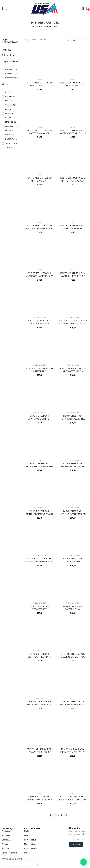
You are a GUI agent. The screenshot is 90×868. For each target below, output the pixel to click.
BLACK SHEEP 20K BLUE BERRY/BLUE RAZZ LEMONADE (39, 322)
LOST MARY (11, 126)
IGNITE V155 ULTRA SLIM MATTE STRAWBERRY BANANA (73, 227)
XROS (9, 148)
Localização (7, 840)
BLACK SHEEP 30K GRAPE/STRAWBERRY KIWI (39, 465)
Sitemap (5, 849)
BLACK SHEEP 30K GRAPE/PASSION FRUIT (39, 417)
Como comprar (8, 831)
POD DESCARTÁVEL (11, 41)
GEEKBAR (11, 105)
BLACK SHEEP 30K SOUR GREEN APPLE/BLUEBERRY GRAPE (39, 560)
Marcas (27, 853)
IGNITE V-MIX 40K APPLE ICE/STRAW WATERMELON (73, 798)
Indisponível (11, 78)
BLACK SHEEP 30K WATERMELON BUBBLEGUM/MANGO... (73, 608)
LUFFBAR (10, 130)
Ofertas (27, 836)
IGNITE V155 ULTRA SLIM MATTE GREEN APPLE (73, 84)
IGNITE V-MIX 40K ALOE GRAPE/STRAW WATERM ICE (39, 798)
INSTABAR (11, 118)
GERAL (9, 109)
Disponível (11, 69)
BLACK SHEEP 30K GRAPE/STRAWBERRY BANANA (73, 418)
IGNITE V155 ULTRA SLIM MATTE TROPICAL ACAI (73, 179)
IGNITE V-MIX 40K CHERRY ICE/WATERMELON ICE (39, 751)
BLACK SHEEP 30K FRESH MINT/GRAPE (39, 370)
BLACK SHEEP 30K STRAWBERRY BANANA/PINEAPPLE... (73, 560)
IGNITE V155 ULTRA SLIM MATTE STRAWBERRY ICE (39, 227)
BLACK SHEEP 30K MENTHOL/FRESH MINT (39, 655)
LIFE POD (11, 122)
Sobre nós (6, 836)
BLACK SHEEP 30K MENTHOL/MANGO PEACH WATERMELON (39, 513)
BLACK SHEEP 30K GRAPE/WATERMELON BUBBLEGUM (73, 465)
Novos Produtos (31, 840)
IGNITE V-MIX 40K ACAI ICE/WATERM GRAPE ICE (73, 751)
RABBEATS (11, 139)
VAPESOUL (6, 50)
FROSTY (10, 101)
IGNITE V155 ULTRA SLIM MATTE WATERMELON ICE (73, 132)
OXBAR (9, 135)
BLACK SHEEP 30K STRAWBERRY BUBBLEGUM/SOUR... (39, 608)
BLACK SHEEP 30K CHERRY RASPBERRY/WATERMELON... (73, 322)
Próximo (66, 815)
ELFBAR (10, 96)
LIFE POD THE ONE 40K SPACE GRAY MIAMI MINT (39, 703)
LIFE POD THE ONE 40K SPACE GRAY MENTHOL (73, 655)
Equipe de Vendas (32, 849)
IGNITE (10, 113)
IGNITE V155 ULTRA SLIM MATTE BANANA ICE (39, 132)
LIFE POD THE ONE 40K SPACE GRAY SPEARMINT (73, 703)
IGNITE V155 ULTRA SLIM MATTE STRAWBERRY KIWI (39, 275)
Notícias (28, 831)
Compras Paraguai (10, 853)
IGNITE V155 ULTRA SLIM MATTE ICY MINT (39, 179)
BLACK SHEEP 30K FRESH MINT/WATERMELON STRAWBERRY (73, 370)
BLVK (9, 92)
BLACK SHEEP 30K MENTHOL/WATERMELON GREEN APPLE (73, 513)
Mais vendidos (30, 844)
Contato (5, 844)
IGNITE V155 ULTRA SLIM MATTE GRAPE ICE (39, 84)
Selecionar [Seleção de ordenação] (77, 40)
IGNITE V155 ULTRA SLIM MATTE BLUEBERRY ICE (73, 275)
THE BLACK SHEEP (13, 143)
